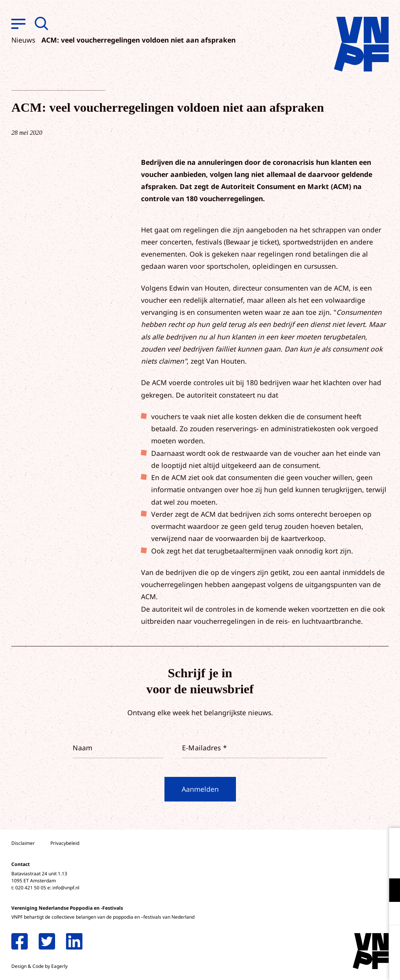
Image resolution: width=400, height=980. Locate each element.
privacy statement (362, 865)
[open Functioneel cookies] (387, 891)
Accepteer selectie (334, 965)
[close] (388, 842)
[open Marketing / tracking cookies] (387, 914)
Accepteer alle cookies (334, 943)
